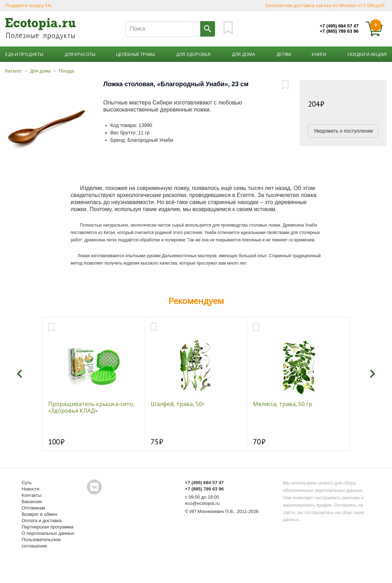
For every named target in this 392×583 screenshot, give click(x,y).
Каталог (14, 71)
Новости (30, 489)
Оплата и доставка (42, 521)
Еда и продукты (24, 54)
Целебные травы (135, 54)
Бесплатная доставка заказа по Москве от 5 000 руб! (325, 5)
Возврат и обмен (39, 514)
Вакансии (31, 502)
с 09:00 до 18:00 (202, 497)
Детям (284, 54)
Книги (319, 54)
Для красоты (80, 54)
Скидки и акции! (367, 54)
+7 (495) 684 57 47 (339, 26)
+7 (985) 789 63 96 (339, 31)
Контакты (31, 495)
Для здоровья (193, 54)
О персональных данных (48, 533)
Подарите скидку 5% (28, 5)
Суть (27, 483)
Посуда (67, 71)
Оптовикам (33, 508)
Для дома (243, 54)
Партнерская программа (47, 527)
